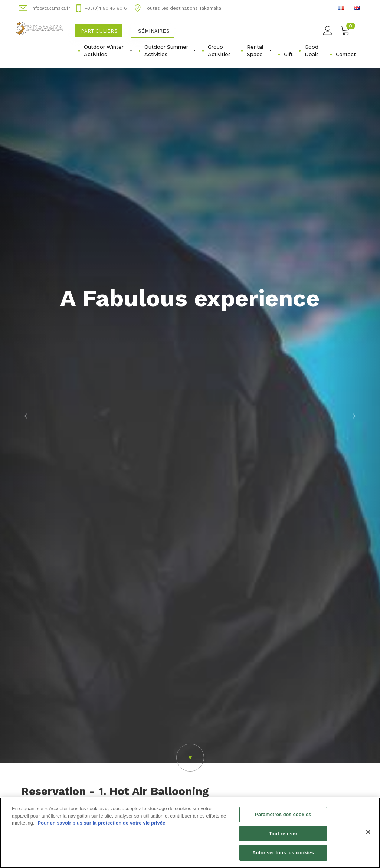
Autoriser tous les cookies (283, 853)
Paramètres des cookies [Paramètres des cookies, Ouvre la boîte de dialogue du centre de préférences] (283, 814)
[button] (29, 348)
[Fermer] (368, 832)
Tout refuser (283, 834)
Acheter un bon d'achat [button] (63, 795)
